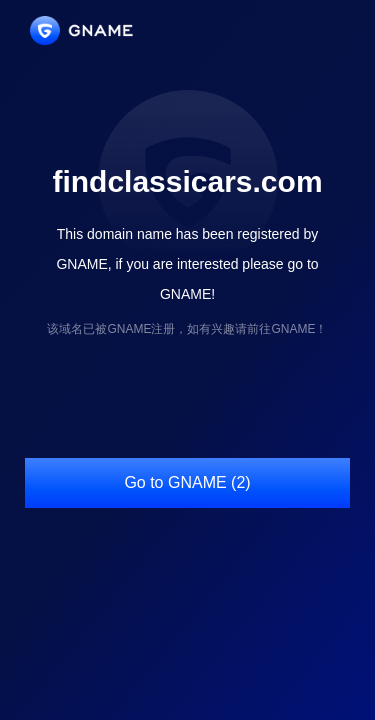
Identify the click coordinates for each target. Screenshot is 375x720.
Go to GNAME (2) (187, 482)
